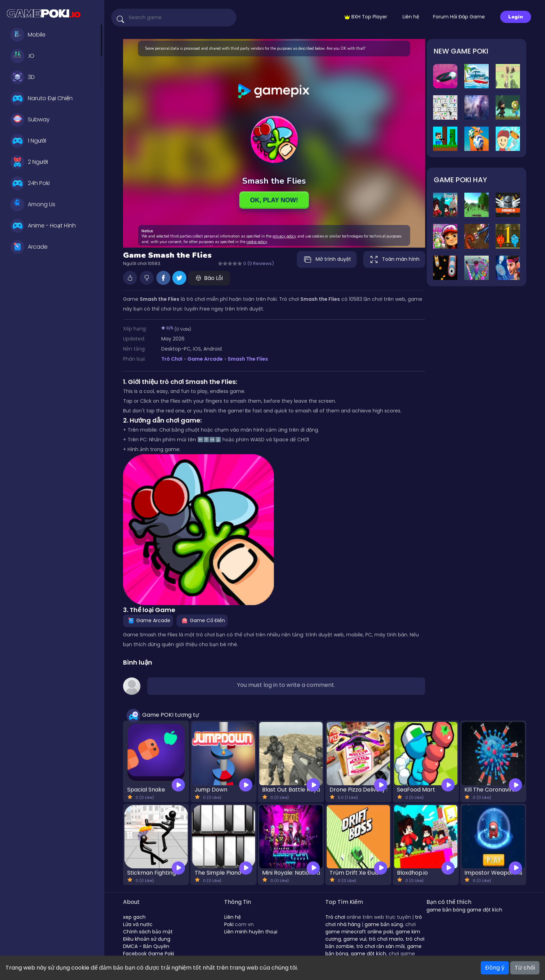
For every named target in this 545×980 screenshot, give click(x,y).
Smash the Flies (248, 359)
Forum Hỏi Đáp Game (459, 17)
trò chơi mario (386, 939)
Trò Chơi (172, 359)
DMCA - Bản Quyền (146, 946)
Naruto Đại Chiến (42, 98)
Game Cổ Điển (202, 620)
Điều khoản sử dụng (147, 939)
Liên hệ (411, 17)
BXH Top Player (366, 17)
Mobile (28, 35)
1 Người (28, 141)
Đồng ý (495, 968)
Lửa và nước (138, 924)
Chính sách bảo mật (148, 932)
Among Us (33, 204)
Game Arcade (205, 359)
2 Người (29, 162)
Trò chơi (335, 917)
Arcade (29, 247)
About (131, 902)
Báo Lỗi (209, 278)
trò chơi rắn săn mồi (380, 946)
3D (23, 77)
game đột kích (368, 954)
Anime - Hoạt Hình (43, 226)
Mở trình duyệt (327, 259)
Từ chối (525, 968)
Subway (30, 120)
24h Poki (30, 183)
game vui (355, 939)
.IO (22, 56)
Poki (229, 924)
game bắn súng (384, 924)
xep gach (134, 917)
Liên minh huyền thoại (251, 932)
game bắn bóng (446, 910)
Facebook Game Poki (149, 954)
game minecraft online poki (359, 932)
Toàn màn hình (394, 259)
